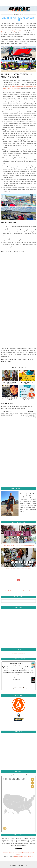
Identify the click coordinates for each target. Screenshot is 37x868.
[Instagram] (10, 619)
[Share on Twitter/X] (8, 404)
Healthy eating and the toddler (27, 383)
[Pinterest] (7, 740)
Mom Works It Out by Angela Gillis (21, 863)
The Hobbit (17, 678)
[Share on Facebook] (6, 404)
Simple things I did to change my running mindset (10, 413)
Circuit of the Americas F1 (9, 407)
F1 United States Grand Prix (26, 407)
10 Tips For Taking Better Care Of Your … (27, 399)
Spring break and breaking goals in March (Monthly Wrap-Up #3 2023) (27, 414)
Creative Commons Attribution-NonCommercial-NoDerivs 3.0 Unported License (18, 853)
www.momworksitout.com (20, 856)
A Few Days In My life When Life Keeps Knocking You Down (19, 545)
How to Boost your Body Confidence (10, 383)
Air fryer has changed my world (10, 399)
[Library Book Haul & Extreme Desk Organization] (18, 557)
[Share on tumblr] (13, 404)
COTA (17, 407)
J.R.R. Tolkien (17, 680)
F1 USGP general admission (10, 408)
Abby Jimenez (17, 665)
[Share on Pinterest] (11, 404)
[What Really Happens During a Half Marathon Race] (18, 580)
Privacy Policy (30, 856)
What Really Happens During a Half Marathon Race (18, 591)
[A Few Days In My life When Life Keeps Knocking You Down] (18, 535)
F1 (19, 407)
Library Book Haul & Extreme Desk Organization (18, 568)
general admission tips (22, 408)
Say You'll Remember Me (17, 663)
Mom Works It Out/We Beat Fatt (12, 851)
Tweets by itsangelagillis (18, 653)
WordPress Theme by (19, 866)
